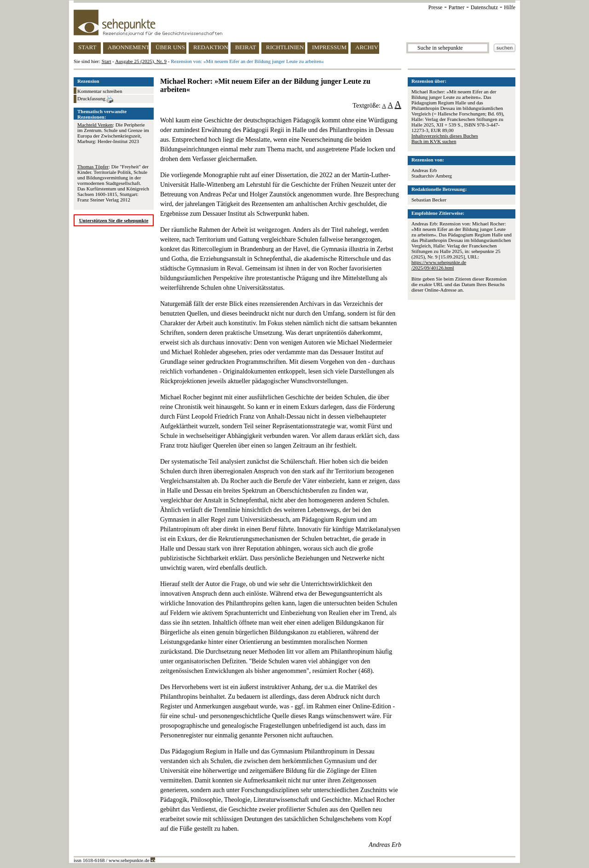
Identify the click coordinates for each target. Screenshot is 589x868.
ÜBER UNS (170, 47)
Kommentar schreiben (100, 91)
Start (107, 61)
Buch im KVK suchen (434, 141)
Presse (436, 7)
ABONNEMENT (128, 47)
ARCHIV (367, 47)
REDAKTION (211, 47)
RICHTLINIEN (285, 47)
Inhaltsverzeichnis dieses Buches (445, 136)
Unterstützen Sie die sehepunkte (114, 220)
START (87, 47)
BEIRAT (246, 47)
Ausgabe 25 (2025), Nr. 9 (141, 61)
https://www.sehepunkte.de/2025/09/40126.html (439, 265)
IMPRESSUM (329, 47)
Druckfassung (95, 99)
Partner (457, 7)
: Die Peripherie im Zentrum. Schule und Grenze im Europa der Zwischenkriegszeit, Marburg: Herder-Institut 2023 (113, 133)
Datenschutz (484, 7)
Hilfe (510, 7)
